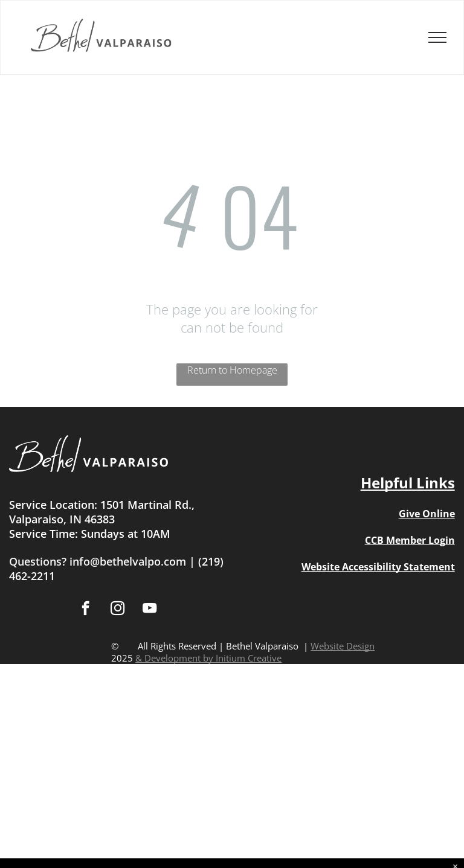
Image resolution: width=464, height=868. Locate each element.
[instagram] (118, 610)
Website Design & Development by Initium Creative (255, 652)
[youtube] (150, 610)
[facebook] (85, 610)
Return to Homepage (232, 370)
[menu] (437, 37)
